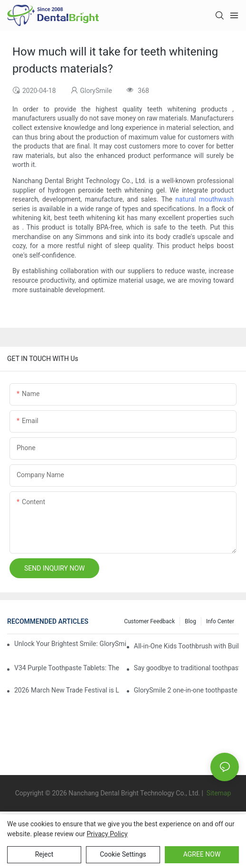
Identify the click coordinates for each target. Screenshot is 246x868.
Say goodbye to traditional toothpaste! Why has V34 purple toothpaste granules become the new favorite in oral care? (186, 668)
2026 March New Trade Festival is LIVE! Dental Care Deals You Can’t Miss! (67, 690)
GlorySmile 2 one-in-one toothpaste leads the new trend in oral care (186, 690)
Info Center (220, 621)
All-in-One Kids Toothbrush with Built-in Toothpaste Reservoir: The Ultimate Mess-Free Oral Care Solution (186, 646)
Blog (190, 621)
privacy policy (107, 834)
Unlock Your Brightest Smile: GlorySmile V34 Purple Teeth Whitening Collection (70, 644)
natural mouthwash (204, 199)
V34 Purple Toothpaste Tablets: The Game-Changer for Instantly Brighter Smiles (67, 668)
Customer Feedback (149, 621)
